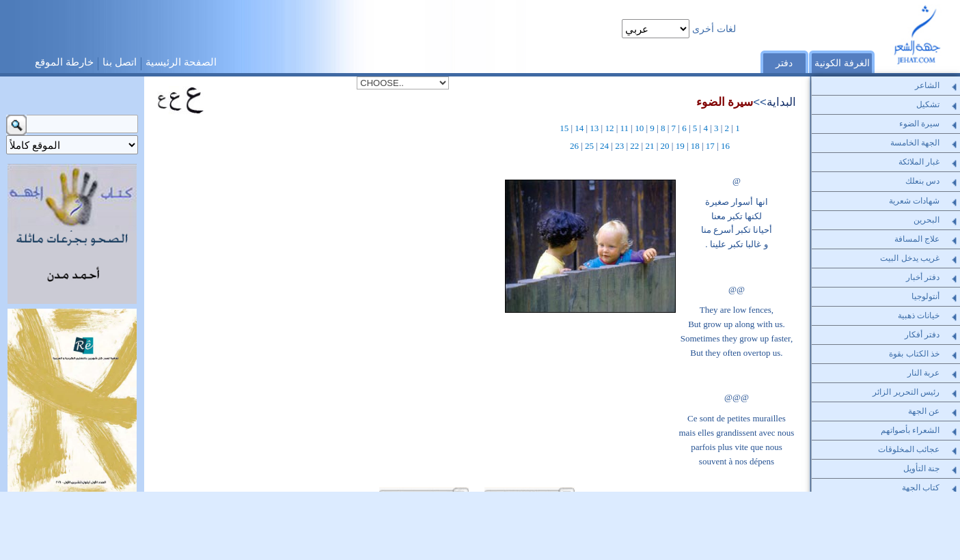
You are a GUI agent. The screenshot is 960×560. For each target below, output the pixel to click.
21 (649, 146)
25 (589, 146)
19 (680, 146)
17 (710, 146)
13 (594, 128)
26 (574, 146)
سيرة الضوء (725, 102)
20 (665, 146)
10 (639, 128)
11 (625, 128)
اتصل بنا (120, 62)
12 (609, 128)
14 (579, 128)
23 (619, 146)
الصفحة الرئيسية (181, 62)
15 (564, 128)
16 (725, 146)
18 (695, 146)
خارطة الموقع (64, 62)
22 (634, 146)
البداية (781, 102)
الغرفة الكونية (842, 63)
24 (604, 146)
